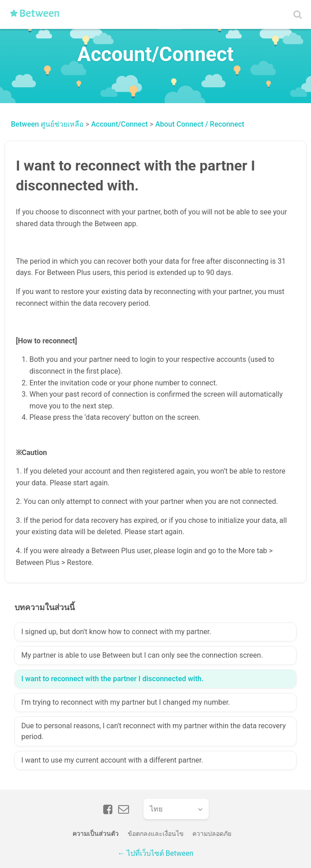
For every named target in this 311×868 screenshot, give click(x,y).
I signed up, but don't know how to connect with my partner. (116, 632)
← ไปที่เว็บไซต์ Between (155, 853)
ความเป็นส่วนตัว (96, 834)
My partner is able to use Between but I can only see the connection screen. (142, 655)
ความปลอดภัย (212, 834)
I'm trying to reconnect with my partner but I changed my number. (126, 702)
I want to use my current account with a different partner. (112, 760)
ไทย (156, 809)
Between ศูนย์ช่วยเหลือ (47, 124)
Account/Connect (119, 124)
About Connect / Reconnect (200, 124)
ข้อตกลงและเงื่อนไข (156, 834)
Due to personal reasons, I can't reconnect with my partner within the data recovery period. (153, 731)
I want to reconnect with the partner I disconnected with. (112, 679)
